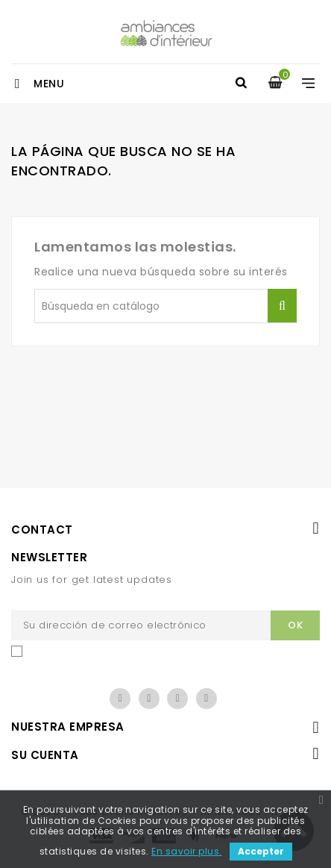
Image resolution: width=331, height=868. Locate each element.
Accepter (261, 851)
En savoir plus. (187, 851)
